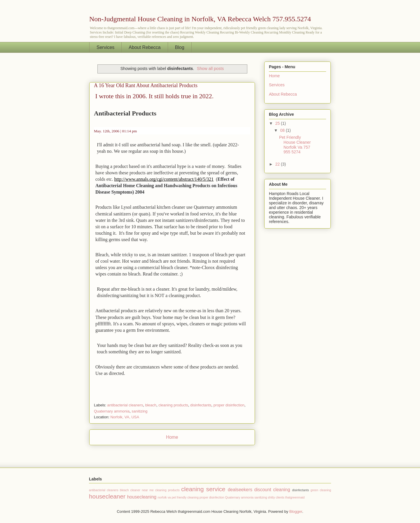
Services (105, 47)
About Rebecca (145, 47)
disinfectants (201, 405)
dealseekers (240, 490)
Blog (180, 47)
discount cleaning (272, 490)
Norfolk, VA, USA (125, 417)
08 (283, 130)
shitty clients (276, 497)
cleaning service (203, 489)
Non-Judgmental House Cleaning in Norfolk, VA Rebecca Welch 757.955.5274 (200, 19)
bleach (151, 405)
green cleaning (321, 490)
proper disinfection (229, 405)
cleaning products (173, 405)
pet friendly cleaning (185, 497)
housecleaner (107, 496)
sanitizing (139, 411)
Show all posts (210, 69)
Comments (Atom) (184, 452)
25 (278, 123)
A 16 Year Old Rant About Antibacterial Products (146, 85)
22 (278, 164)
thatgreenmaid (295, 497)
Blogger (296, 511)
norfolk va (164, 497)
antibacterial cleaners (125, 405)
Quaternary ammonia (112, 411)
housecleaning (142, 497)
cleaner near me (142, 490)
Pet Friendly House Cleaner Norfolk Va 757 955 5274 (295, 145)
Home (172, 437)
